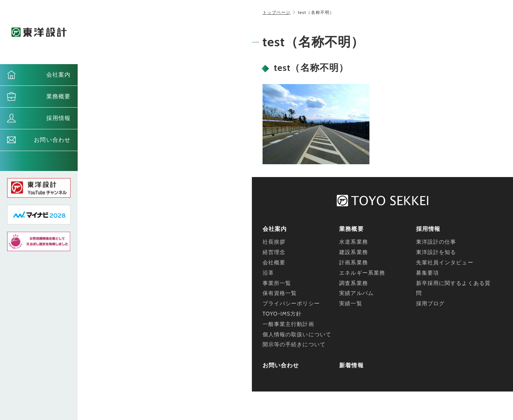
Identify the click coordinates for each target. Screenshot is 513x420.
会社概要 (274, 263)
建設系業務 (354, 252)
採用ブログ (431, 304)
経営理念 (274, 252)
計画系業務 (354, 263)
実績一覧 (351, 304)
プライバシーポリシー (291, 304)
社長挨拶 (274, 242)
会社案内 (58, 75)
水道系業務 (354, 242)
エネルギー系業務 (362, 273)
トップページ (277, 12)
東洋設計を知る (436, 252)
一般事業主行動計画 (288, 324)
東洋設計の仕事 (436, 242)
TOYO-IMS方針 (282, 314)
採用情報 (58, 118)
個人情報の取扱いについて (297, 335)
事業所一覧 (277, 283)
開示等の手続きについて (294, 344)
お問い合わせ (52, 140)
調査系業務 (354, 283)
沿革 (268, 273)
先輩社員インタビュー (445, 263)
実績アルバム (356, 293)
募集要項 (427, 273)
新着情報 (351, 365)
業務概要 (58, 96)
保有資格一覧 (280, 293)
